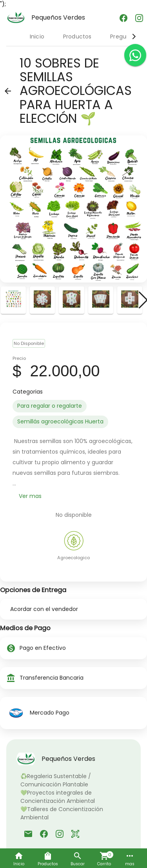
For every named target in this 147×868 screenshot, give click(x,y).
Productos (77, 36)
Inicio (37, 36)
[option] (50, 406)
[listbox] (73, 414)
